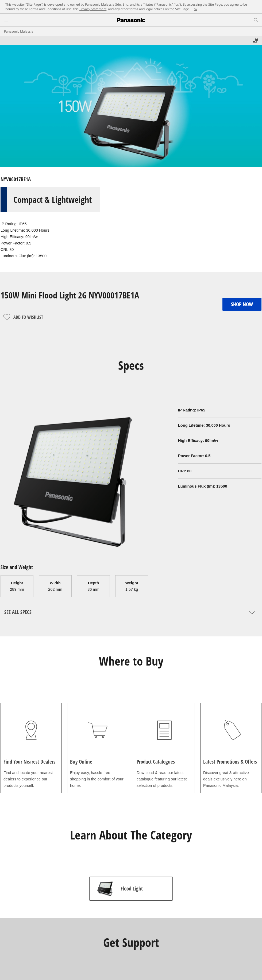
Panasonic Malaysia (19, 31)
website (18, 4)
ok (196, 9)
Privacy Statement (93, 9)
